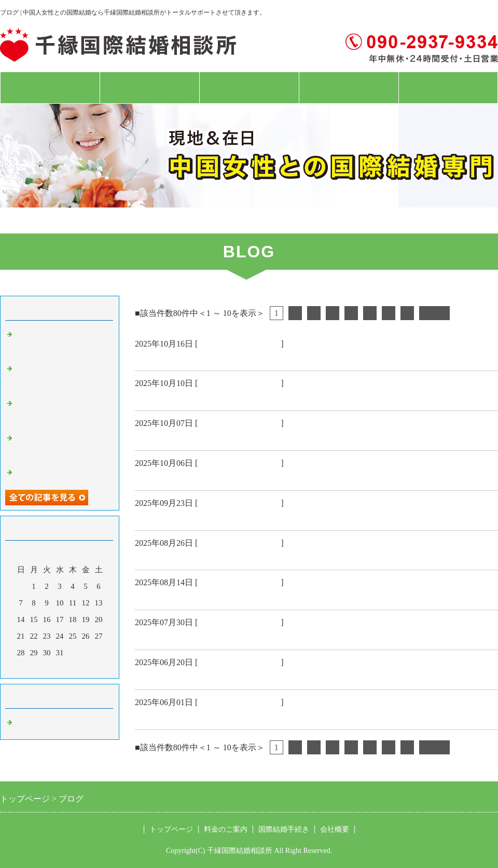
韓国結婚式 (158, 518)
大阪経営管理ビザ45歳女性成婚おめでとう (224, 358)
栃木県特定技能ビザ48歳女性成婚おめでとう (228, 438)
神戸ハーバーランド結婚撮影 (196, 597)
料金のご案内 (149, 88)
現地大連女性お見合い (182, 557)
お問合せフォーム (448, 88)
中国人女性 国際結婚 (239, 344)
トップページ (50, 88)
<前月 (40, 668)
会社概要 (349, 88)
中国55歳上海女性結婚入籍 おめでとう (219, 398)
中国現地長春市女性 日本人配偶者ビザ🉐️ (225, 677)
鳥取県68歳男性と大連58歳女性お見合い (219, 637)
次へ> (434, 313)
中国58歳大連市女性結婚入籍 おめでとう (224, 478)
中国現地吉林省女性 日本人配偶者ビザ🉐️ (225, 717)
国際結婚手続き (249, 88)
